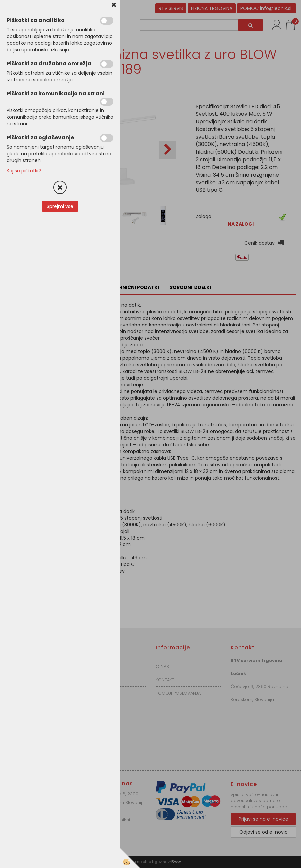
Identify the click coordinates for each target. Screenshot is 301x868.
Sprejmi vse (60, 206)
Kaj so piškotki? (24, 171)
